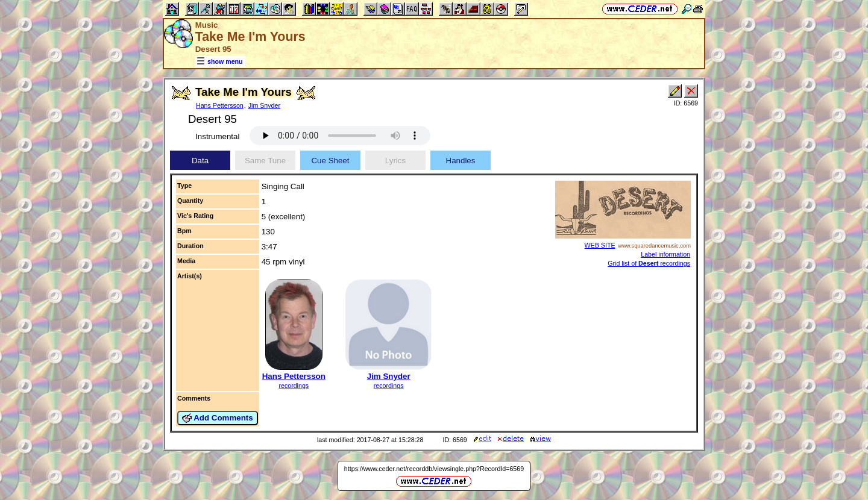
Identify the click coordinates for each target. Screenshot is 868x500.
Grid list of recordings (649, 263)
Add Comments (218, 418)
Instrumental (217, 136)
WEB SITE (600, 245)
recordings (294, 386)
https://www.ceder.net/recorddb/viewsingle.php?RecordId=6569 (434, 469)
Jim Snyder (264, 105)
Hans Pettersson (220, 105)
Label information (665, 254)
